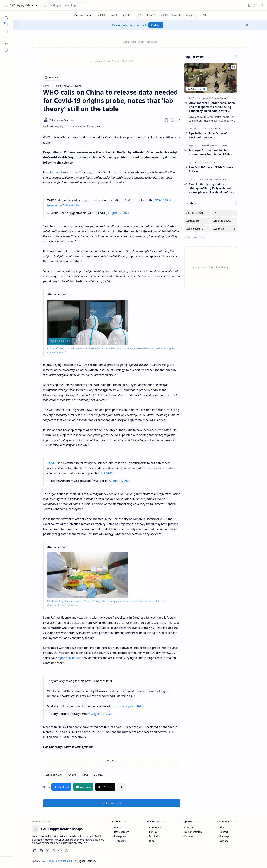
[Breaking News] (54, 775)
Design (118, 827)
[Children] (209, 128)
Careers (224, 841)
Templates (120, 841)
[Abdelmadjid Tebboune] (197, 229)
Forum (153, 832)
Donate (189, 836)
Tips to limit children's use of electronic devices (208, 135)
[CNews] (72, 775)
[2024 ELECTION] (197, 213)
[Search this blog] (66, 5)
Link (144, 25)
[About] (6, 43)
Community (156, 827)
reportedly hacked (70, 658)
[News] (85, 775)
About (223, 827)
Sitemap (224, 836)
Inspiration (155, 836)
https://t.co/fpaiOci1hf (126, 706)
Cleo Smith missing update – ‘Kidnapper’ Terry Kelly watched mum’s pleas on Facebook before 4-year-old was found (212, 188)
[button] (6, 5)
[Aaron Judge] (197, 221)
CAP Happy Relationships (26, 5)
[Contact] (6, 50)
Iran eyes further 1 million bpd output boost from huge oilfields (210, 152)
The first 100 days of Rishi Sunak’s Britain (211, 169)
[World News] (209, 162)
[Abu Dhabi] (224, 229)
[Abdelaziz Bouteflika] (224, 221)
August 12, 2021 (118, 213)
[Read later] (166, 120)
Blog (152, 841)
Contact (189, 827)
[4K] (224, 213)
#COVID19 (161, 200)
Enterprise (120, 836)
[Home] (6, 18)
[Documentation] (83, 15)
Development (122, 832)
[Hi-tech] (219, 128)
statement (56, 172)
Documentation (193, 832)
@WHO (53, 463)
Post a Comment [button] (112, 803)
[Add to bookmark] (233, 67)
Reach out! (156, 25)
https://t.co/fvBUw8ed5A (63, 205)
